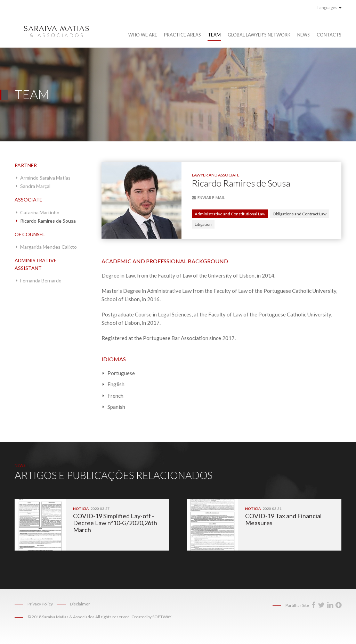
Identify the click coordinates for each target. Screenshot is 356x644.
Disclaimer (80, 604)
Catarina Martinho (40, 212)
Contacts (329, 35)
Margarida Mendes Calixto (48, 247)
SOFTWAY (162, 617)
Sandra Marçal (35, 186)
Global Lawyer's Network (259, 35)
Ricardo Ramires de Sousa (48, 221)
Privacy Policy (40, 604)
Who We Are (143, 35)
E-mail (208, 197)
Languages (329, 7)
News (304, 35)
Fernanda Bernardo (41, 280)
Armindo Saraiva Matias (45, 178)
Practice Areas (183, 35)
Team (214, 35)
